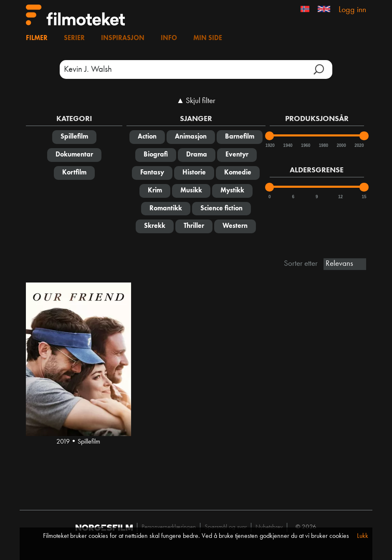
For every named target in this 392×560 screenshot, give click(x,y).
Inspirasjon (123, 38)
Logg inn (352, 10)
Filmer (37, 38)
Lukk (363, 536)
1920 (270, 145)
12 (340, 197)
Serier (74, 38)
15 (364, 197)
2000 (341, 145)
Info (169, 38)
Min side (208, 38)
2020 (359, 145)
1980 (323, 145)
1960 (305, 145)
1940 (287, 145)
